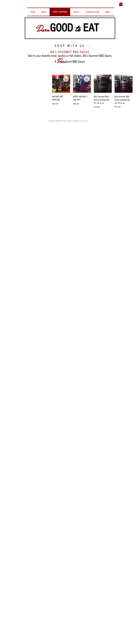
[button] (121, 4)
